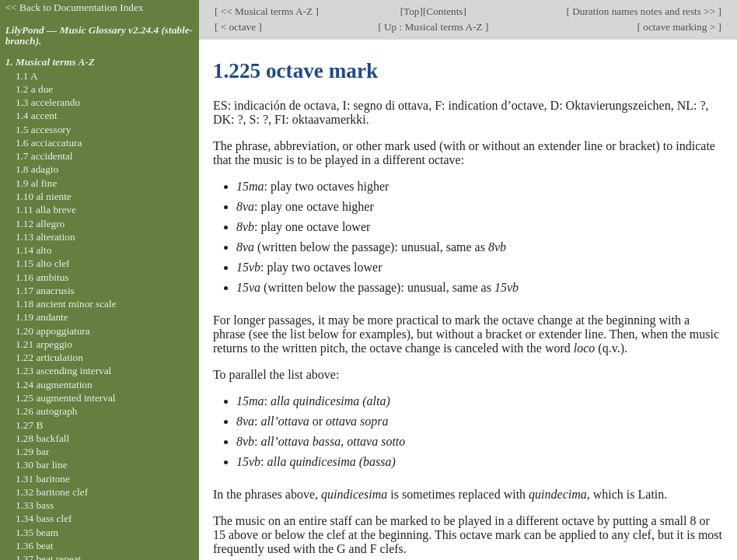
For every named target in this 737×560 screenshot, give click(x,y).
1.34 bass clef (44, 518)
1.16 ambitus (42, 277)
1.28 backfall (42, 438)
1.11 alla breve (46, 210)
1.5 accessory (43, 129)
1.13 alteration (45, 237)
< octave (238, 27)
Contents (444, 11)
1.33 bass (35, 505)
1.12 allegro (40, 224)
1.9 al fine (36, 183)
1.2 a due (34, 89)
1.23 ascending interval (63, 371)
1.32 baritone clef (52, 492)
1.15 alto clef (43, 263)
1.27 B (29, 425)
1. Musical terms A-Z (50, 62)
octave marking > (679, 27)
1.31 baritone (43, 479)
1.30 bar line (42, 465)
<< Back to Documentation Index (75, 7)
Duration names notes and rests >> (644, 11)
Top (411, 11)
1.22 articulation (49, 357)
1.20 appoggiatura (53, 331)
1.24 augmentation (54, 385)
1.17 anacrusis (45, 290)
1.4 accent (37, 115)
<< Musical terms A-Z (266, 11)
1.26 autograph (47, 411)
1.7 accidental (44, 156)
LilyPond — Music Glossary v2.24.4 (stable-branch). (99, 36)
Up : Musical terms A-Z (433, 27)
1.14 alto (33, 250)
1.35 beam (37, 532)
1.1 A (27, 76)
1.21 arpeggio (44, 344)
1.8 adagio (37, 169)
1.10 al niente (44, 196)
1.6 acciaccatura (49, 143)
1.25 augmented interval (66, 398)
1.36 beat (35, 546)
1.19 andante (42, 317)
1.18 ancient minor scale (66, 304)
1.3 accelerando (48, 102)
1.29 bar (32, 451)
